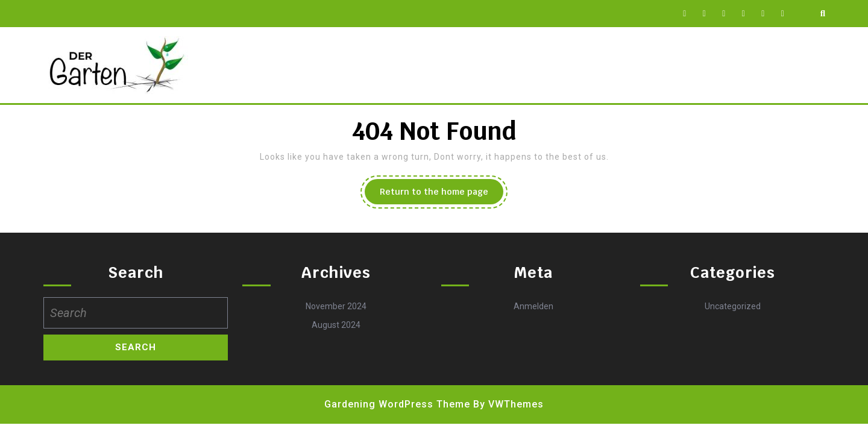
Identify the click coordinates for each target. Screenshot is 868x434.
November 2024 (336, 306)
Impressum (359, 65)
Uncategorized (733, 306)
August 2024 (336, 325)
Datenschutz (282, 65)
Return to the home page (442, 195)
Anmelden (533, 306)
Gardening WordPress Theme (397, 404)
